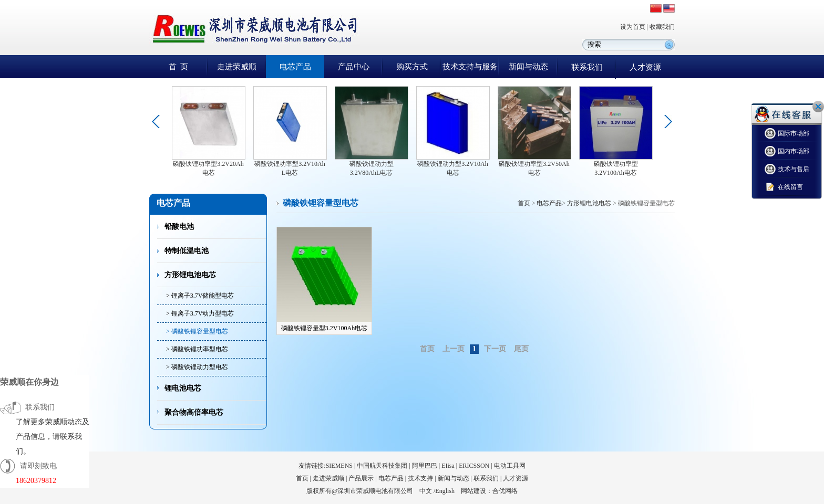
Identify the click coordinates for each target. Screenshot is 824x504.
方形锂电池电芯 (190, 275)
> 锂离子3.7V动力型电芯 (200, 313)
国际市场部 (787, 134)
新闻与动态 (528, 67)
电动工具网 (510, 466)
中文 (426, 491)
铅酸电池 (179, 227)
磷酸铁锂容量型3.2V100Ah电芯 (324, 328)
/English (444, 491)
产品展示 (361, 478)
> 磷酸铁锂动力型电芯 (197, 367)
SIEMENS (339, 466)
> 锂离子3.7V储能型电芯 (200, 296)
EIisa (448, 466)
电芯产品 (295, 67)
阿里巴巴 (425, 466)
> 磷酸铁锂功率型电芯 (197, 349)
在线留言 (784, 187)
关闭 (818, 107)
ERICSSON (474, 466)
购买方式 (412, 67)
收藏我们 (662, 27)
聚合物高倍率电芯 (194, 412)
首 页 (179, 67)
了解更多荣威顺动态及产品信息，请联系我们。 (53, 437)
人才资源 (645, 67)
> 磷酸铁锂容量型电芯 (197, 331)
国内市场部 (787, 151)
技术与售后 (787, 169)
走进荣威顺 (237, 67)
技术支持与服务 (470, 67)
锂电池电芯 (183, 388)
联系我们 (587, 67)
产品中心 (354, 67)
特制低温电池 (187, 251)
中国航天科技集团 (382, 466)
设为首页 (633, 27)
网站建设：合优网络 (489, 491)
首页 (524, 203)
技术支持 (420, 478)
